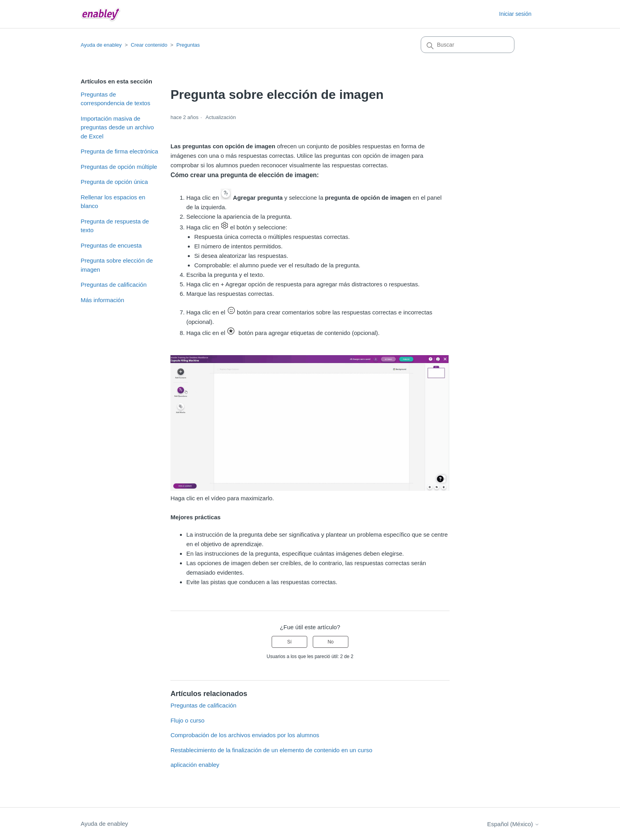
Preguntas (188, 45)
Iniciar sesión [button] (515, 14)
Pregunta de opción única (114, 182)
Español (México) (513, 824)
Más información (102, 300)
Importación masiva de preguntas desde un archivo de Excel (117, 127)
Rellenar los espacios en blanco (113, 202)
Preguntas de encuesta (111, 245)
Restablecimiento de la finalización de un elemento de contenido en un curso (271, 750)
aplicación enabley (195, 765)
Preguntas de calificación (114, 285)
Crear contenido (149, 45)
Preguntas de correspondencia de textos (115, 99)
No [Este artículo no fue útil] (330, 642)
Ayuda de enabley (101, 45)
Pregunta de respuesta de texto (115, 226)
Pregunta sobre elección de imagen (117, 265)
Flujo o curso (187, 720)
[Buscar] (468, 45)
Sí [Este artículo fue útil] (289, 642)
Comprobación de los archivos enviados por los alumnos (245, 735)
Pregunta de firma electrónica (119, 151)
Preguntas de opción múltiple (119, 167)
